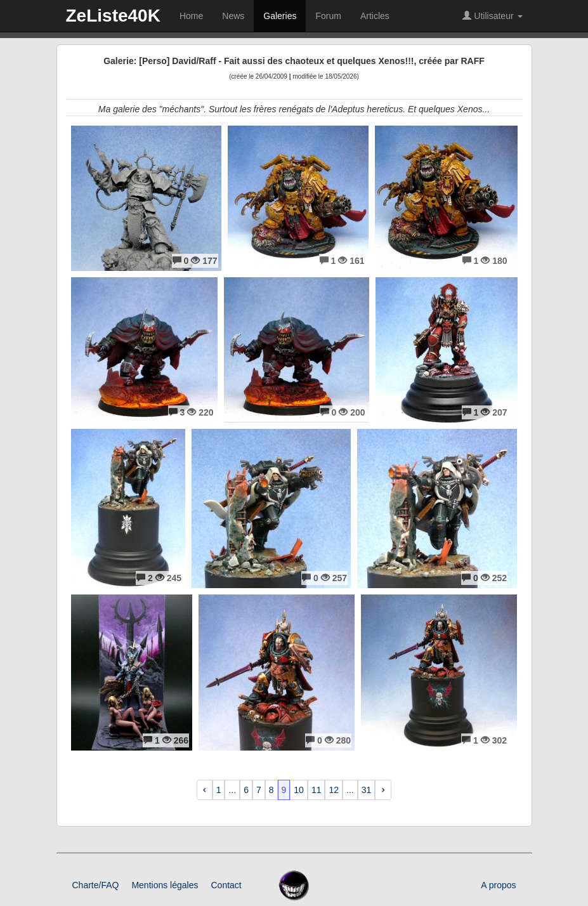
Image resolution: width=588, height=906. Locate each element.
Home (191, 16)
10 (299, 790)
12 (334, 790)
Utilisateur (492, 16)
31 (367, 790)
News (233, 16)
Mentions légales (165, 885)
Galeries (280, 16)
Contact (226, 885)
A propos (498, 885)
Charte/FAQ (96, 885)
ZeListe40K (113, 16)
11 (317, 790)
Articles (375, 16)
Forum (328, 16)
